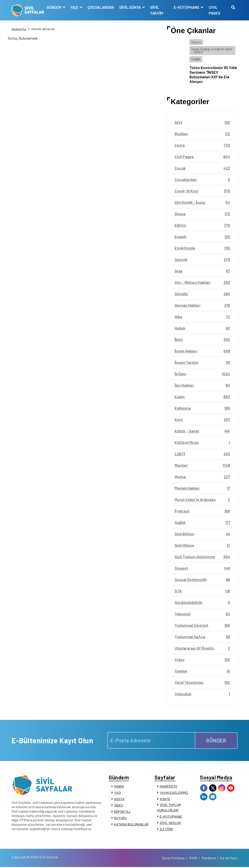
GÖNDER (216, 740)
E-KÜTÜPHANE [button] (187, 7)
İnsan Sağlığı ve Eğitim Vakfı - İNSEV (212, 50)
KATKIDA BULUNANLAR (131, 824)
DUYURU (120, 818)
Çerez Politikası (174, 859)
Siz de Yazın (229, 859)
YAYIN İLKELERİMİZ (174, 793)
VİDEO (119, 805)
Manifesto (209, 859)
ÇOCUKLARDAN (101, 7)
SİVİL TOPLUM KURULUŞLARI (169, 808)
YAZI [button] (75, 7)
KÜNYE (165, 799)
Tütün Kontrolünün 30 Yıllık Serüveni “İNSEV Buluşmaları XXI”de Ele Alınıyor (213, 75)
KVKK (194, 859)
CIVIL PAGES (214, 10)
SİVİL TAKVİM (157, 10)
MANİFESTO (169, 786)
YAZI (117, 793)
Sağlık (196, 59)
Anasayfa (19, 29)
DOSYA (119, 799)
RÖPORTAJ (122, 812)
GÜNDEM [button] (55, 7)
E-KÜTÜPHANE (171, 817)
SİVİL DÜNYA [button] (131, 7)
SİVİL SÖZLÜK (170, 823)
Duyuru (196, 42)
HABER (119, 786)
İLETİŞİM (166, 829)
